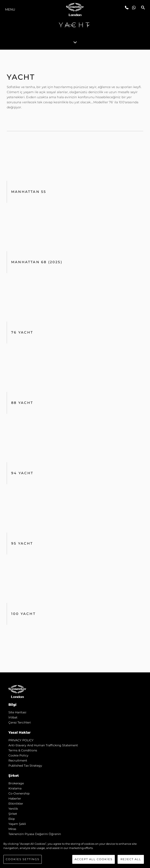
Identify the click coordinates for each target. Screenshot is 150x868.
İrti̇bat (13, 717)
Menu (10, 9)
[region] (75, 853)
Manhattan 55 (29, 192)
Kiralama (15, 788)
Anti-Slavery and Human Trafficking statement (43, 745)
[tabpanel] (75, 361)
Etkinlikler (16, 804)
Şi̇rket (13, 814)
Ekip (12, 819)
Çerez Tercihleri (20, 722)
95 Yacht (22, 543)
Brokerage (16, 783)
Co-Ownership (19, 793)
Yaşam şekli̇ (17, 824)
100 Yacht (23, 614)
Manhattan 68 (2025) (37, 262)
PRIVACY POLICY (21, 740)
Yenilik (13, 809)
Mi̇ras (12, 829)
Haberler (15, 799)
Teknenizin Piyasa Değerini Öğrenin (35, 834)
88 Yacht (22, 403)
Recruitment (18, 760)
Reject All (131, 859)
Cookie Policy (18, 755)
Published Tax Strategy (25, 766)
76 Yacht (22, 332)
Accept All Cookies (94, 859)
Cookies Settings (23, 859)
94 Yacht (22, 473)
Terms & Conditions (23, 750)
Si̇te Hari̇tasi (17, 712)
